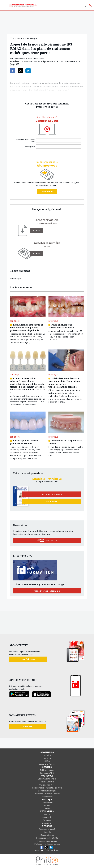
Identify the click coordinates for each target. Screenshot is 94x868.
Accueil (11, 38)
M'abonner (47, 192)
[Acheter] (37, 230)
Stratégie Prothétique (47, 785)
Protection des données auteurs (47, 844)
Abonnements (47, 802)
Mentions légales (47, 835)
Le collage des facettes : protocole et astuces (25, 442)
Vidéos (47, 761)
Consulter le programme (47, 591)
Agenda (47, 814)
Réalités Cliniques (47, 782)
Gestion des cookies (47, 851)
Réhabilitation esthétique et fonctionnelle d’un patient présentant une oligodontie (26, 328)
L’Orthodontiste (47, 797)
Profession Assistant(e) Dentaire (47, 794)
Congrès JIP (47, 823)
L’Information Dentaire (47, 779)
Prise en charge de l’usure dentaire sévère (61, 326)
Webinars (47, 820)
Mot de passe (30, 147)
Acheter (37, 253)
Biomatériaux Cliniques (47, 791)
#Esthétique (16, 279)
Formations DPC (47, 773)
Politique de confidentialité (47, 838)
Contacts (47, 832)
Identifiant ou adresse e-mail (25, 140)
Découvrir (28, 726)
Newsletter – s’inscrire (47, 764)
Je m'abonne (28, 659)
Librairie (47, 809)
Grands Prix (47, 817)
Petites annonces (47, 770)
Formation (20, 38)
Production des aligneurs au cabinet (65, 442)
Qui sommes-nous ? (47, 829)
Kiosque (47, 806)
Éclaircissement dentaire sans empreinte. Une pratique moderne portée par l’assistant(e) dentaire (64, 383)
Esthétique (32, 38)
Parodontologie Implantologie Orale (47, 788)
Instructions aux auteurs (47, 841)
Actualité (47, 755)
